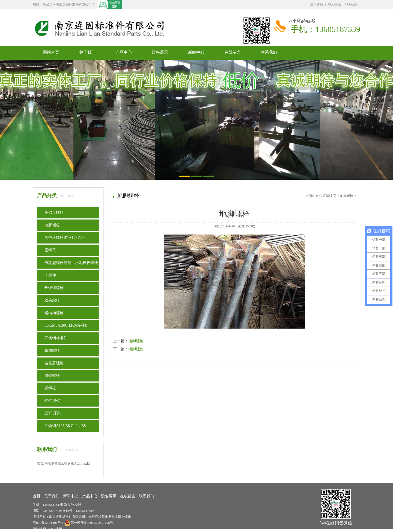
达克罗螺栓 (54, 363)
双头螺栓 (52, 300)
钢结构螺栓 (54, 313)
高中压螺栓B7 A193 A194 (65, 238)
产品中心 (124, 52)
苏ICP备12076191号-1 (49, 523)
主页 (333, 196)
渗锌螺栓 (52, 376)
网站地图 (39, 529)
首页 (37, 496)
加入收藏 (334, 4)
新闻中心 (196, 52)
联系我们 (352, 4)
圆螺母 (50, 250)
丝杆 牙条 (53, 413)
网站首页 (51, 52)
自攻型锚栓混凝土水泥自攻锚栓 (71, 263)
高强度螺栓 (54, 213)
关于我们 (87, 52)
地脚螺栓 (52, 225)
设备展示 (160, 52)
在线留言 (233, 52)
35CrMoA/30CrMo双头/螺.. (67, 325)
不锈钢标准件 (56, 338)
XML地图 (55, 529)
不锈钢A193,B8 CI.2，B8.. (66, 426)
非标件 (50, 275)
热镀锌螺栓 (54, 288)
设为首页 (317, 4)
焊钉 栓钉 (53, 401)
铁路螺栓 (52, 351)
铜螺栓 (50, 388)
